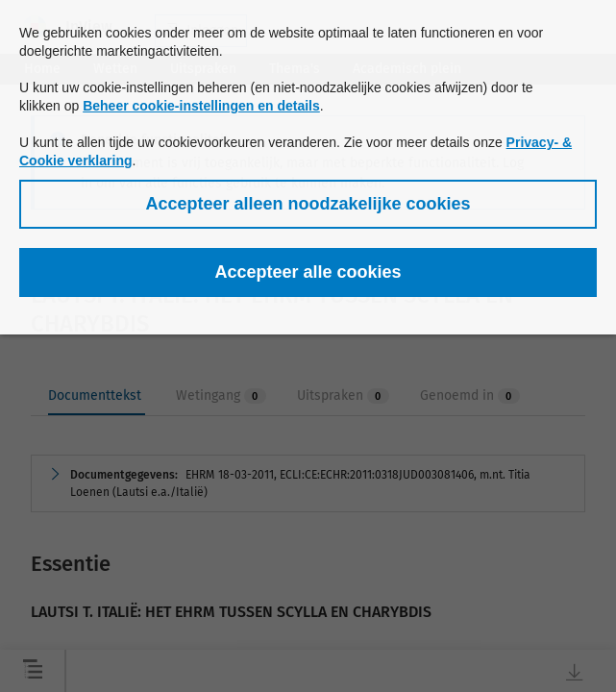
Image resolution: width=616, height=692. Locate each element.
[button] (308, 204)
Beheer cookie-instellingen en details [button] (201, 106)
